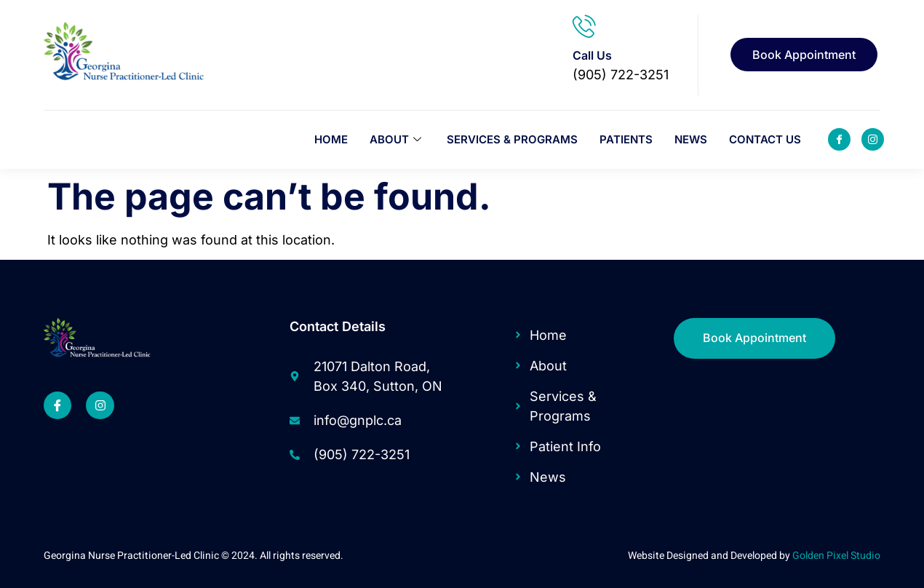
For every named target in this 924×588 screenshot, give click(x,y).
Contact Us (765, 139)
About (397, 139)
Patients (626, 139)
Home (331, 139)
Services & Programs (512, 139)
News (691, 139)
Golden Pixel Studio (836, 556)
